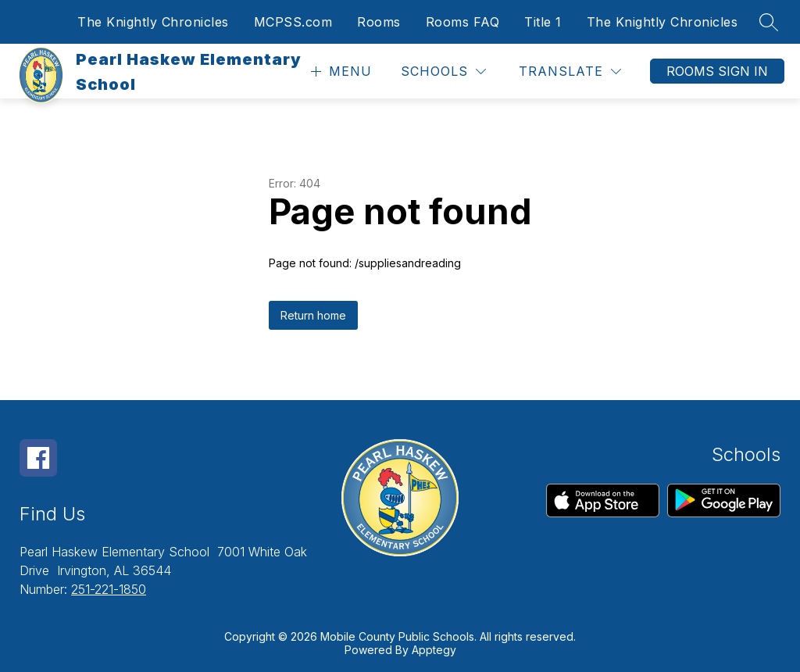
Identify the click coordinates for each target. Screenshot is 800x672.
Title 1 (543, 22)
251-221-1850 (109, 589)
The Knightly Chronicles (153, 22)
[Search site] (769, 22)
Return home (313, 315)
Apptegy (434, 650)
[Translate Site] (570, 71)
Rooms (379, 22)
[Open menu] (339, 71)
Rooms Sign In (717, 71)
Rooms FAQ (463, 22)
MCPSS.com (293, 22)
